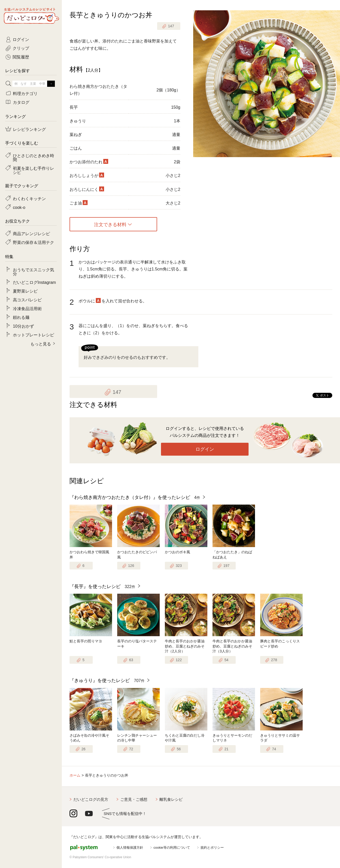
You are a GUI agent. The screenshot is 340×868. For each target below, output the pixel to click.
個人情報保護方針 (130, 848)
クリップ (21, 48)
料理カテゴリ (25, 93)
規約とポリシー (212, 848)
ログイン (205, 449)
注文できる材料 (110, 224)
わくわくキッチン (29, 198)
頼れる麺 (21, 317)
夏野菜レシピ (25, 291)
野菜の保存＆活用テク (33, 242)
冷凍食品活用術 (27, 308)
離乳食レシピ (171, 799)
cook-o (19, 207)
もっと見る (41, 344)
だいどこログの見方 (91, 799)
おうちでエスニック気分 (33, 271)
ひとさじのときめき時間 (33, 157)
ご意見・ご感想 (134, 799)
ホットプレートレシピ (33, 335)
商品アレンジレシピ (31, 233)
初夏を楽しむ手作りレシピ (33, 170)
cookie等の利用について (172, 848)
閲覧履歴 (21, 57)
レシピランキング (29, 129)
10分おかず (23, 326)
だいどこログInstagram (34, 282)
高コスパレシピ (27, 300)
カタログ (21, 102)
